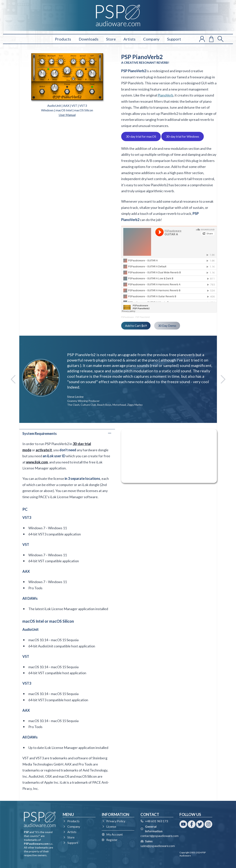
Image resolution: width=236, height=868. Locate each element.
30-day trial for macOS (141, 136)
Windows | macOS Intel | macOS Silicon (67, 110)
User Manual (67, 115)
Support (174, 39)
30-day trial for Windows (183, 136)
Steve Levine (75, 397)
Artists (129, 39)
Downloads (89, 39)
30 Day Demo (167, 326)
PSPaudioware (128, 317)
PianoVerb (165, 95)
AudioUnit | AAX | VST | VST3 (67, 105)
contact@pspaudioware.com (159, 836)
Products (63, 39)
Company (151, 39)
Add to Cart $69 (136, 326)
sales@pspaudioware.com (158, 846)
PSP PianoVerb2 (143, 317)
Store (111, 39)
